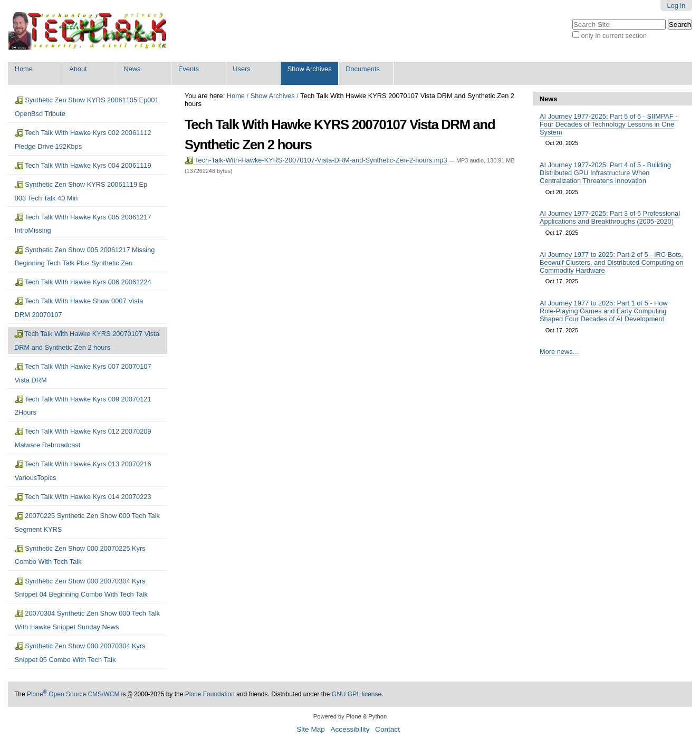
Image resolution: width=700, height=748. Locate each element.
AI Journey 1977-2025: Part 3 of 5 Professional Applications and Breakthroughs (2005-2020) (610, 217)
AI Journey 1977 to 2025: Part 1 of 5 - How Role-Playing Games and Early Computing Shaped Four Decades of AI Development (604, 311)
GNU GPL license (357, 694)
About (78, 69)
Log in (676, 6)
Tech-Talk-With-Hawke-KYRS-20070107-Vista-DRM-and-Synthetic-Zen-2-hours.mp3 (317, 160)
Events (189, 69)
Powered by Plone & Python (350, 716)
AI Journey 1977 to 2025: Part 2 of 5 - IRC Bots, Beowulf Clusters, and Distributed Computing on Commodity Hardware (611, 262)
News (132, 69)
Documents (363, 69)
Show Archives (310, 69)
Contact (387, 729)
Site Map (311, 729)
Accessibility (350, 729)
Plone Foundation (210, 694)
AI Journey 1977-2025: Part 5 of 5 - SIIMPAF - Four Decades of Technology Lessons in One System (609, 124)
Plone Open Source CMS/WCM (73, 694)
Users (241, 69)
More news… (559, 352)
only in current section (614, 36)
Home (24, 69)
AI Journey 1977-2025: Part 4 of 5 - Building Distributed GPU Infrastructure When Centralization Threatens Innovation (605, 173)
